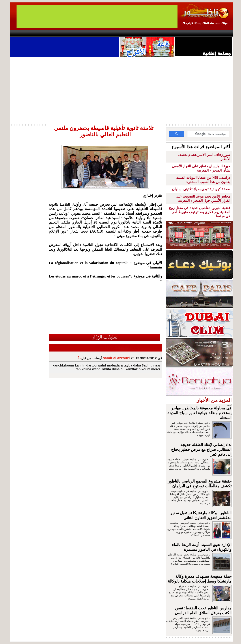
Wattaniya (130, 33)
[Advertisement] (121, 90)
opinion (55, 33)
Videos (94, 33)
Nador (204, 33)
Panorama (72, 33)
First (223, 33)
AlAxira (41, 33)
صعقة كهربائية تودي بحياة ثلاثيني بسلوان (201, 189)
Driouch (186, 33)
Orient (147, 33)
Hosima (165, 33)
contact (23, 33)
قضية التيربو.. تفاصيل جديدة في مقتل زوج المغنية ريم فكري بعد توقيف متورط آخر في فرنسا (200, 212)
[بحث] (208, 134)
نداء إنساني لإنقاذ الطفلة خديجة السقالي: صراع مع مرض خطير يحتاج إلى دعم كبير (201, 450)
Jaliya (113, 33)
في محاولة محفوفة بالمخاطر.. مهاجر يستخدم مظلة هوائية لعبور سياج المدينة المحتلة (199, 413)
